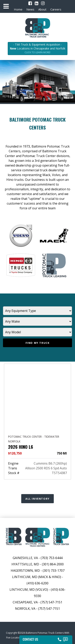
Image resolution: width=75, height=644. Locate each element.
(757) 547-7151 (51, 602)
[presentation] (8, 411)
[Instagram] (43, 3)
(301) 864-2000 (53, 564)
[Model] (37, 332)
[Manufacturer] (37, 321)
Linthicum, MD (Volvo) (29, 590)
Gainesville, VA (25, 558)
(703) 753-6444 (52, 558)
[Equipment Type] (37, 311)
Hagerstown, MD (25, 571)
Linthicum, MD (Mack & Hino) (37, 577)
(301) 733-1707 (54, 571)
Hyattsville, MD (25, 564)
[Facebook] (30, 3)
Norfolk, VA (26, 609)
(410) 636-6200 (37, 583)
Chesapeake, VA (25, 602)
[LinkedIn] (37, 3)
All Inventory (37, 499)
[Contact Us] (46, 639)
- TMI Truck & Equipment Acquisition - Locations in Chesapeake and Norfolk (38, 49)
